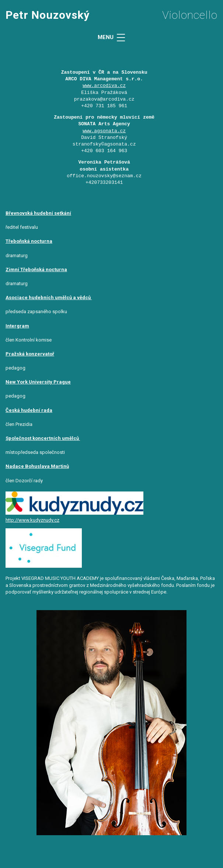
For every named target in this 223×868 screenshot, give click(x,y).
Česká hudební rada (29, 410)
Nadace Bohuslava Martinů (37, 466)
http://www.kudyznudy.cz (32, 520)
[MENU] (121, 38)
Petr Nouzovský (48, 15)
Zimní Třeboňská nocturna (36, 269)
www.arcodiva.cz (104, 86)
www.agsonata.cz (104, 131)
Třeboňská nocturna (29, 241)
